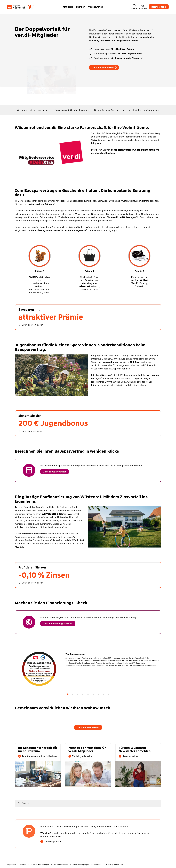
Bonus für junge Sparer (106, 110)
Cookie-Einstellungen (40, 865)
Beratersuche (159, 7)
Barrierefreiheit (97, 865)
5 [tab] (88, 694)
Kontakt (134, 7)
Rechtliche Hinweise (59, 865)
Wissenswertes (95, 7)
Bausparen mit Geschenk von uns (72, 110)
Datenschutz (24, 865)
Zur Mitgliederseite (80, 756)
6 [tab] (93, 694)
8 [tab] (103, 694)
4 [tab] (83, 694)
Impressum (12, 865)
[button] (154, 649)
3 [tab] (78, 694)
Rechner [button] (80, 7)
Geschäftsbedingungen (80, 865)
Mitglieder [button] (68, 7)
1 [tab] (68, 694)
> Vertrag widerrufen (114, 865)
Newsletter (143, 7)
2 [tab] (73, 694)
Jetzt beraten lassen (105, 68)
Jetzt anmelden (129, 756)
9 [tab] (108, 694)
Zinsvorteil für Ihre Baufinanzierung (141, 110)
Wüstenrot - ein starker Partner (33, 110)
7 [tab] (98, 694)
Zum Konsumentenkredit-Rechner (38, 756)
